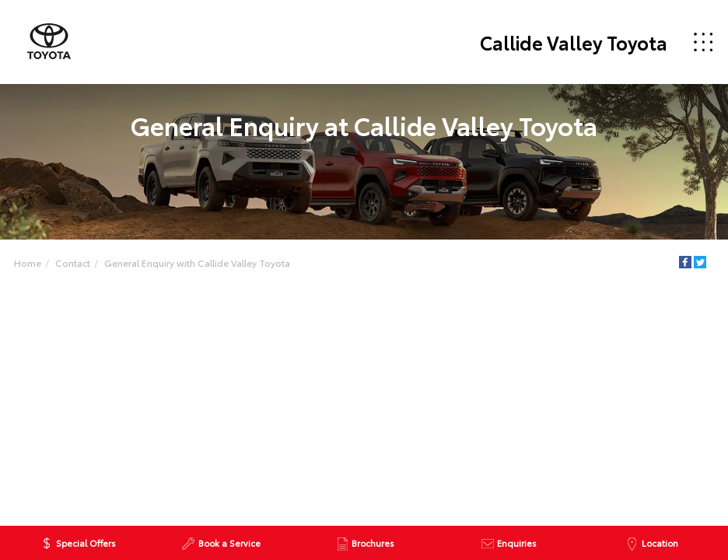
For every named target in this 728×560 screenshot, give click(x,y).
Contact (73, 262)
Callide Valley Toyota (574, 42)
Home (28, 262)
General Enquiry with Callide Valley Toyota (197, 262)
